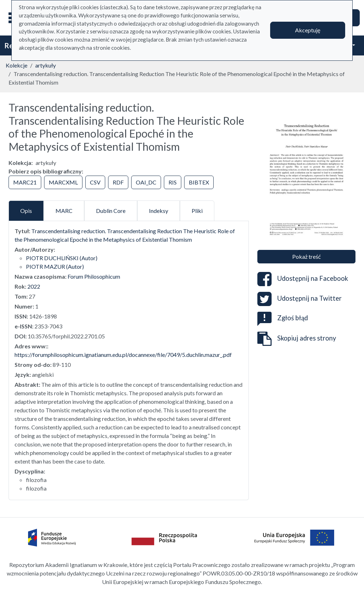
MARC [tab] (64, 211)
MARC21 (25, 182)
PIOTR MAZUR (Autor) (55, 266)
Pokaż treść (306, 256)
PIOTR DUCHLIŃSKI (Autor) (62, 258)
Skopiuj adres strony (297, 339)
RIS (173, 182)
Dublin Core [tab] (111, 211)
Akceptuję (308, 30)
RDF (118, 182)
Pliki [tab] (197, 211)
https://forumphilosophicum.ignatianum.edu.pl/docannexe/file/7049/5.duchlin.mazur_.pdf (123, 355)
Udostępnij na (303, 279)
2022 (34, 286)
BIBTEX (199, 182)
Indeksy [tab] (159, 211)
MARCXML (63, 182)
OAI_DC (146, 182)
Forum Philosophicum (94, 276)
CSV (95, 182)
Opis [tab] (26, 211)
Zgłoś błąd (283, 318)
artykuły (45, 65)
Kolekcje (17, 65)
